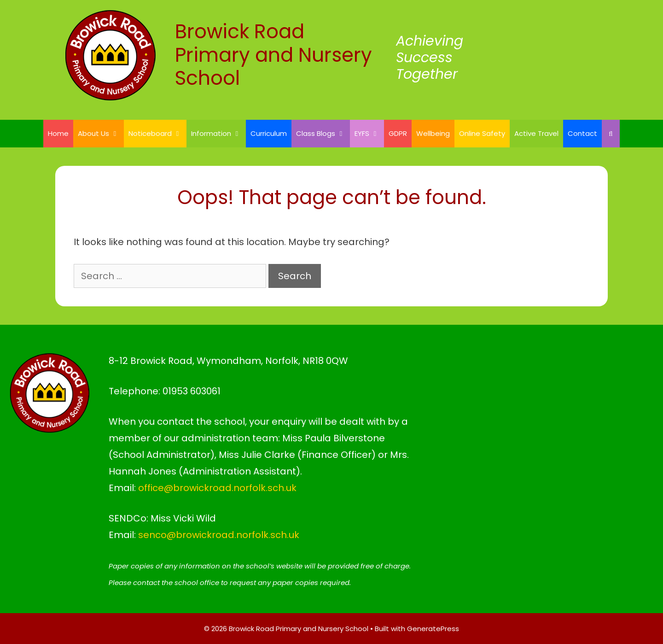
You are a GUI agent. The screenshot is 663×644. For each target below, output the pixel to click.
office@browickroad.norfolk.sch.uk (217, 488)
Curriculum (269, 133)
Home (58, 133)
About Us (101, 134)
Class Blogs (323, 134)
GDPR (398, 133)
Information (218, 134)
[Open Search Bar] (611, 134)
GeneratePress (433, 629)
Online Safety (482, 133)
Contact (582, 133)
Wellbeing (433, 133)
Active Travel (536, 133)
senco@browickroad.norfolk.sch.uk (219, 535)
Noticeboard (157, 134)
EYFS (369, 134)
